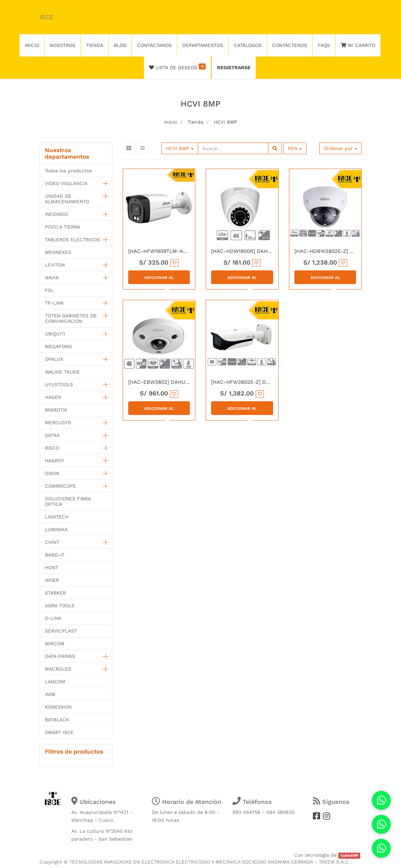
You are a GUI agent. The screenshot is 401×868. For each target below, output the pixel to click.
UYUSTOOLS (59, 384)
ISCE (46, 17)
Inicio (171, 122)
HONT (51, 567)
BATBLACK (57, 720)
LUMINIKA (56, 529)
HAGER (53, 397)
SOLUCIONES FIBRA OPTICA (68, 501)
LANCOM (55, 682)
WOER (52, 580)
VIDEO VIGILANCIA (66, 183)
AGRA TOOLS (60, 606)
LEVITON (55, 265)
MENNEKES (58, 252)
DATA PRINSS (60, 656)
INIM (50, 694)
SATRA (52, 435)
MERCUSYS (58, 423)
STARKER (55, 593)
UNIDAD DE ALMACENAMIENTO (67, 199)
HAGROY (54, 461)
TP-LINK (54, 303)
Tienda (195, 122)
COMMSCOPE (60, 486)
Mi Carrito (358, 45)
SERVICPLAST (61, 631)
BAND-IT (55, 555)
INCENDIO (56, 214)
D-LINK (53, 618)
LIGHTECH (57, 517)
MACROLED (58, 669)
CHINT (52, 542)
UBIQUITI (55, 334)
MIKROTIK (56, 410)
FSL (49, 290)
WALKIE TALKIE (62, 372)
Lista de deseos (177, 67)
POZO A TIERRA (63, 227)
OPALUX (54, 359)
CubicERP (349, 855)
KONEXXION (58, 707)
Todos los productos (68, 171)
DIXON (52, 473)
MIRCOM (55, 644)
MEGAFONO (58, 346)
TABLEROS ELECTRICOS (72, 240)
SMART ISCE (59, 732)
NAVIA (52, 278)
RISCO (52, 448)
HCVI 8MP (226, 122)
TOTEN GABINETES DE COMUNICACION (71, 318)
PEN (295, 148)
